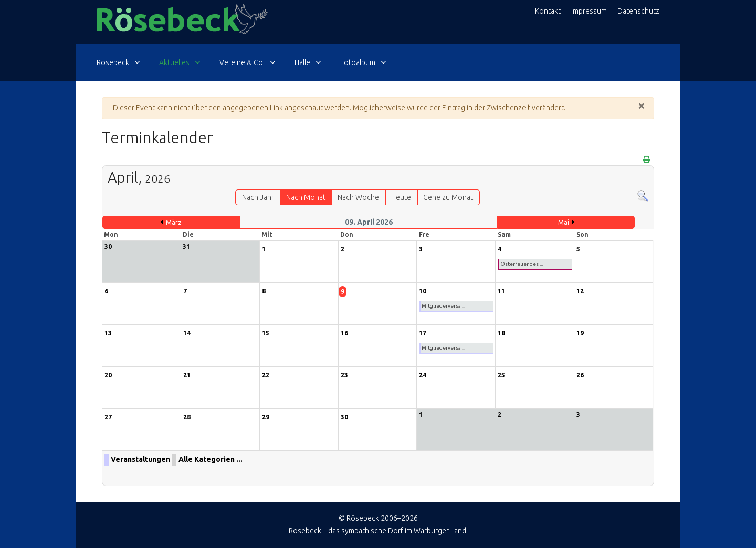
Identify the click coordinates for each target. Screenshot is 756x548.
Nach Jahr (258, 197)
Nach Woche (358, 197)
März (174, 222)
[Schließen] (642, 106)
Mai (564, 222)
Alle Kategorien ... (211, 459)
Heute (401, 197)
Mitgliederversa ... (443, 306)
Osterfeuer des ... (522, 264)
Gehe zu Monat (448, 197)
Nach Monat (306, 197)
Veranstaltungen (140, 459)
